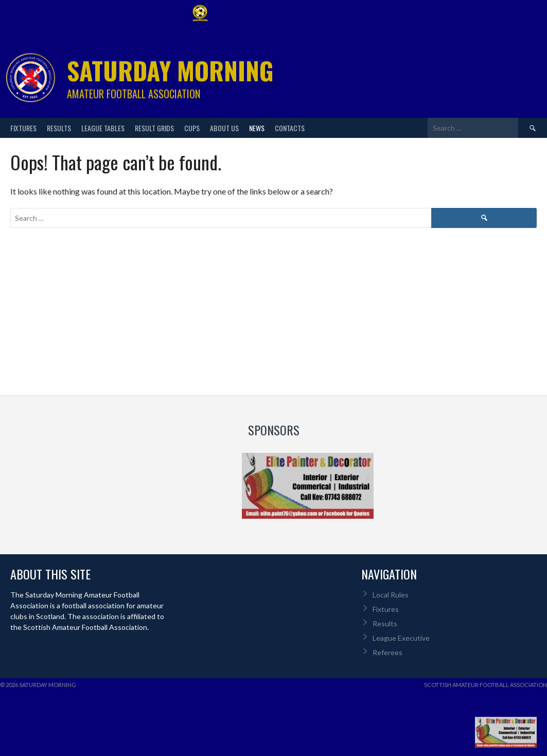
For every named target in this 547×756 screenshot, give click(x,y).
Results (59, 128)
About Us (224, 128)
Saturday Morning (170, 70)
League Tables (103, 128)
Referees (387, 652)
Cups (192, 128)
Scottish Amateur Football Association (486, 685)
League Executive (401, 638)
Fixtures (23, 128)
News (257, 128)
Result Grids (154, 128)
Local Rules (391, 595)
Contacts (290, 128)
